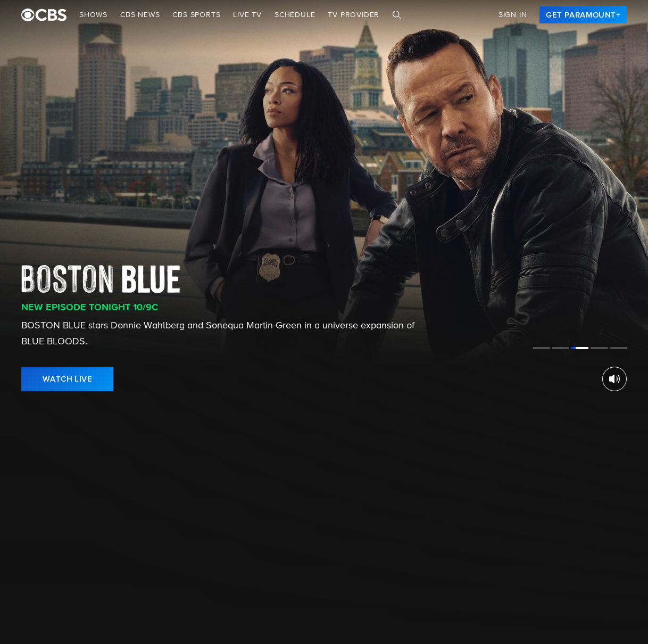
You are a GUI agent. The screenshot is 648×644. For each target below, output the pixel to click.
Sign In (513, 15)
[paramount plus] (44, 15)
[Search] (397, 15)
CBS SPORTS (196, 15)
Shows (93, 15)
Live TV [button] (247, 15)
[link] (583, 15)
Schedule (295, 15)
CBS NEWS (140, 15)
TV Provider (354, 15)
